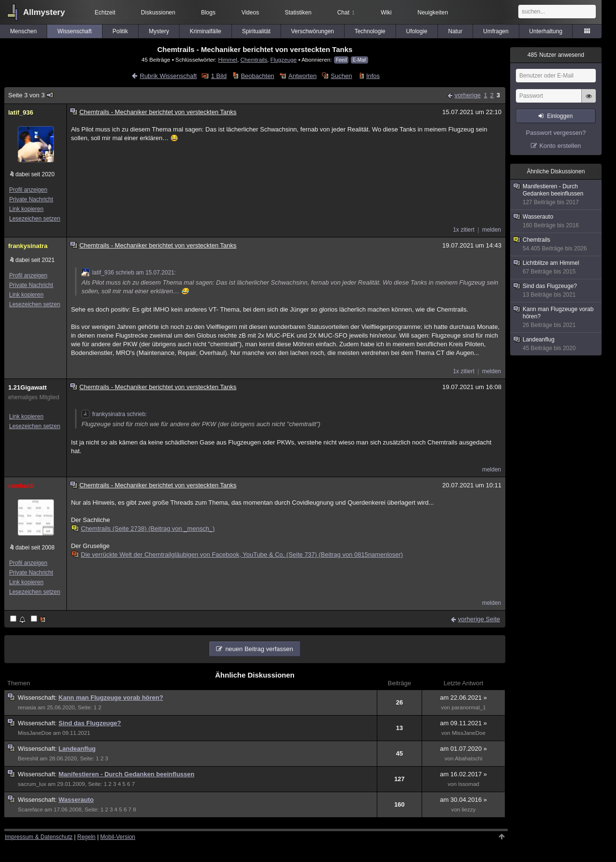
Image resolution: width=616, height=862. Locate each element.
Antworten (302, 76)
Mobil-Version (118, 837)
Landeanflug (77, 749)
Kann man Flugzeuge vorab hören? (111, 698)
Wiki (386, 13)
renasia (27, 707)
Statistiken (298, 13)
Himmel (228, 59)
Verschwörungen (313, 31)
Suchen (341, 76)
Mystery (159, 31)
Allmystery (44, 12)
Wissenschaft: (38, 698)
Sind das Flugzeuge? (90, 723)
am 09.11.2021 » (463, 723)
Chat (346, 13)
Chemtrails (254, 59)
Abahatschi (468, 758)
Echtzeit (105, 13)
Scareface (30, 810)
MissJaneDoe (35, 733)
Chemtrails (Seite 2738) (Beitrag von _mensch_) (143, 529)
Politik (120, 31)
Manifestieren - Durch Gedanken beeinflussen (127, 774)
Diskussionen (158, 13)
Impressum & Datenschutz (39, 837)
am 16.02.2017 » (463, 774)
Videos (250, 13)
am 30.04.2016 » (463, 800)
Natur (455, 31)
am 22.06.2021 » (463, 698)
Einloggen (560, 116)
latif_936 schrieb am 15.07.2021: (128, 273)
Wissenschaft (74, 31)
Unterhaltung (546, 31)
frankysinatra (28, 246)
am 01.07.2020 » (463, 749)
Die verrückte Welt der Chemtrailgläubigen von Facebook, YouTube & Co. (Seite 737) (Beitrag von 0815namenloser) (237, 555)
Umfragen (496, 31)
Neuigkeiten (433, 13)
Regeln (87, 837)
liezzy (468, 810)
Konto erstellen (560, 146)
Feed (341, 60)
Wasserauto (76, 800)
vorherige (467, 95)
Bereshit (28, 758)
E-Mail (359, 60)
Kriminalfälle (205, 31)
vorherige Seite (479, 619)
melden (492, 230)
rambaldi (21, 486)
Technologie (370, 31)
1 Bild (219, 76)
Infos (373, 76)
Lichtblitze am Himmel (556, 268)
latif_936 (21, 112)
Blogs (208, 13)
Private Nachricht (31, 199)
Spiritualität (256, 31)
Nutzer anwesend (556, 55)
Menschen (23, 31)
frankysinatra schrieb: (114, 414)
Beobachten (257, 76)
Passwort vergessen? (556, 133)
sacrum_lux (32, 784)
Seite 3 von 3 (31, 95)
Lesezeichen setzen (35, 219)
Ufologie (417, 31)
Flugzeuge (284, 59)
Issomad (469, 784)
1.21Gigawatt (27, 387)
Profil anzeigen (28, 190)
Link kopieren (26, 209)
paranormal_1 (468, 707)
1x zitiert (464, 230)
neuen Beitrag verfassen (259, 649)
